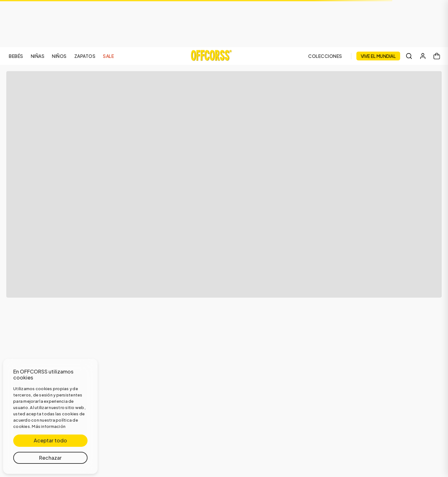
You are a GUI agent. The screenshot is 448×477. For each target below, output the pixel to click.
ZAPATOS (85, 56)
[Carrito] (437, 56)
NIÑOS (59, 56)
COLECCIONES (325, 56)
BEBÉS (16, 56)
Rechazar (50, 458)
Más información (49, 426)
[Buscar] (409, 56)
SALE (108, 56)
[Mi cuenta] (423, 56)
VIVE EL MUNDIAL (378, 56)
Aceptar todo (50, 440)
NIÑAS (38, 56)
